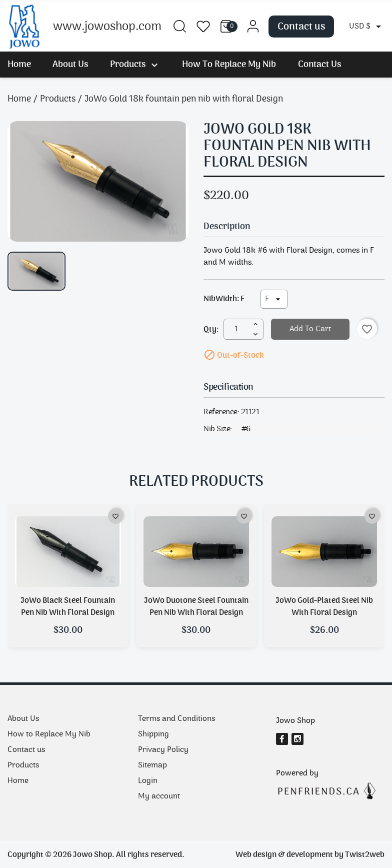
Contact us (301, 27)
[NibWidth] (274, 299)
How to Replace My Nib (229, 64)
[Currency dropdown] (367, 27)
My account (159, 796)
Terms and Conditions (176, 719)
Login (148, 781)
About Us (70, 64)
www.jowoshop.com (107, 27)
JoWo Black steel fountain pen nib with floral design (68, 606)
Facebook (285, 741)
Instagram (300, 741)
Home (19, 64)
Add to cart (310, 329)
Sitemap (152, 765)
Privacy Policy (163, 750)
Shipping (153, 734)
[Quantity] (236, 329)
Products (135, 64)
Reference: (221, 412)
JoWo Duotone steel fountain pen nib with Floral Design (196, 606)
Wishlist (203, 27)
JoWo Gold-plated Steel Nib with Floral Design (324, 606)
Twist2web (365, 854)
